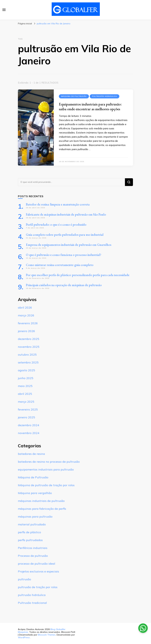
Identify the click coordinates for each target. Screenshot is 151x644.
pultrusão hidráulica (105, 96)
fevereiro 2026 (28, 323)
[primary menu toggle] (4, 10)
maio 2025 (25, 386)
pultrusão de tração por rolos (38, 587)
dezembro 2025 (29, 339)
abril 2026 (25, 308)
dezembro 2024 (29, 425)
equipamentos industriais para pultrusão (46, 469)
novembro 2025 (29, 347)
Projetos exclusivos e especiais (38, 571)
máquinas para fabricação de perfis (42, 509)
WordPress (24, 637)
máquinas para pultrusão (35, 517)
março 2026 (26, 315)
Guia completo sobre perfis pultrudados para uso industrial (65, 235)
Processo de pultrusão (33, 556)
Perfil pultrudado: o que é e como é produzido (56, 225)
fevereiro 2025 (28, 409)
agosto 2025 (26, 370)
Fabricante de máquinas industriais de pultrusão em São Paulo (66, 214)
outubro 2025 (27, 355)
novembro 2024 (29, 433)
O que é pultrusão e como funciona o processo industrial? (64, 255)
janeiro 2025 (26, 417)
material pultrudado (32, 524)
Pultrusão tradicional (32, 603)
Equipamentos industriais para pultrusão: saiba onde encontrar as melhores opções (90, 107)
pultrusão (24, 579)
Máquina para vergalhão (35, 493)
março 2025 (26, 402)
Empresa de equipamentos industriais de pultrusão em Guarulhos (69, 245)
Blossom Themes (47, 635)
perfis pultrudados (30, 540)
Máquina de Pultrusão (74, 96)
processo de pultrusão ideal (37, 564)
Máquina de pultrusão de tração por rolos (46, 485)
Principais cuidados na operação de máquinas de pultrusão (64, 285)
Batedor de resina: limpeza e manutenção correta (58, 204)
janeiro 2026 (26, 331)
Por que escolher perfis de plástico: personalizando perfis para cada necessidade (78, 275)
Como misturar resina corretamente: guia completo (60, 265)
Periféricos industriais (33, 548)
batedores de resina (31, 454)
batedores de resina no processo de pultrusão (49, 462)
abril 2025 (25, 394)
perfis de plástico (29, 532)
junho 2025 (26, 378)
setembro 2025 (28, 362)
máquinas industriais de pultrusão (41, 501)
